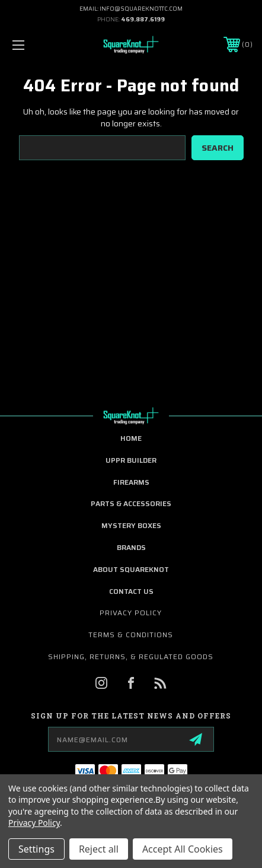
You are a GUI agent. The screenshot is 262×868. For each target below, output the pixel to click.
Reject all (99, 849)
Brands (131, 547)
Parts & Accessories (131, 503)
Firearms (131, 482)
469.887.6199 (143, 19)
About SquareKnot (131, 569)
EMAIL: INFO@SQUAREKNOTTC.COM (131, 9)
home (131, 438)
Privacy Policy (131, 613)
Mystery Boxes (131, 525)
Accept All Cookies (183, 849)
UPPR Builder (131, 460)
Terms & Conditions (131, 635)
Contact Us (131, 591)
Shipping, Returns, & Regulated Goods (131, 656)
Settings (36, 849)
